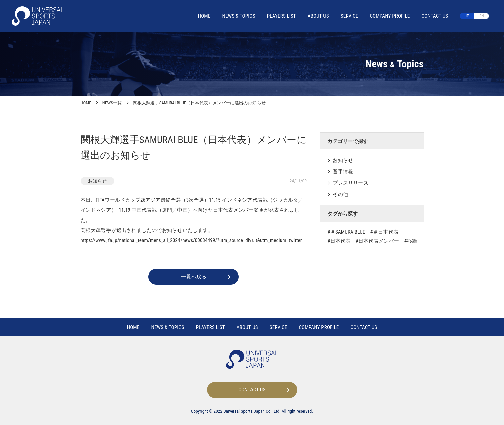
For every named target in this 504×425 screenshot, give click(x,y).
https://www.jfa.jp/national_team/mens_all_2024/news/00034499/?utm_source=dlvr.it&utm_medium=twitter (191, 240)
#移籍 (411, 241)
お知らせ (343, 160)
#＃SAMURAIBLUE (346, 232)
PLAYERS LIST (281, 16)
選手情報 (343, 172)
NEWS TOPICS (239, 16)
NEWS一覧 (112, 103)
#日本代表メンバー (377, 241)
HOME (204, 16)
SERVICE (349, 16)
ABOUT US (318, 16)
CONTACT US (435, 16)
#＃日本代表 (384, 232)
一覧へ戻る (194, 277)
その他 (340, 194)
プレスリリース (350, 183)
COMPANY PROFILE (390, 16)
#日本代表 (339, 241)
